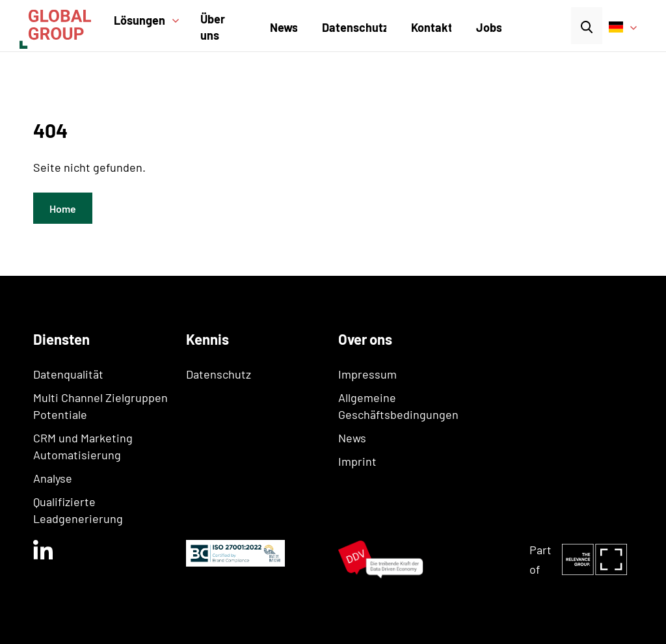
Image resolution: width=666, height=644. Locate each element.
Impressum (367, 374)
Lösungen (140, 20)
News (284, 27)
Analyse (53, 478)
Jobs (489, 27)
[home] (63, 26)
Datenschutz (355, 27)
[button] (151, 29)
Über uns (213, 27)
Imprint (357, 461)
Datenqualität (68, 374)
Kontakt (432, 27)
